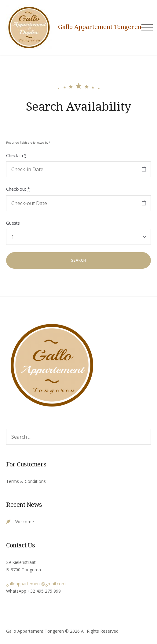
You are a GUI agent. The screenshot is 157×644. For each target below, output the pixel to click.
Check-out (18, 189)
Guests (13, 223)
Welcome (25, 522)
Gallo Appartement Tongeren (100, 27)
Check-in (16, 155)
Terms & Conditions (26, 481)
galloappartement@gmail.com (36, 584)
